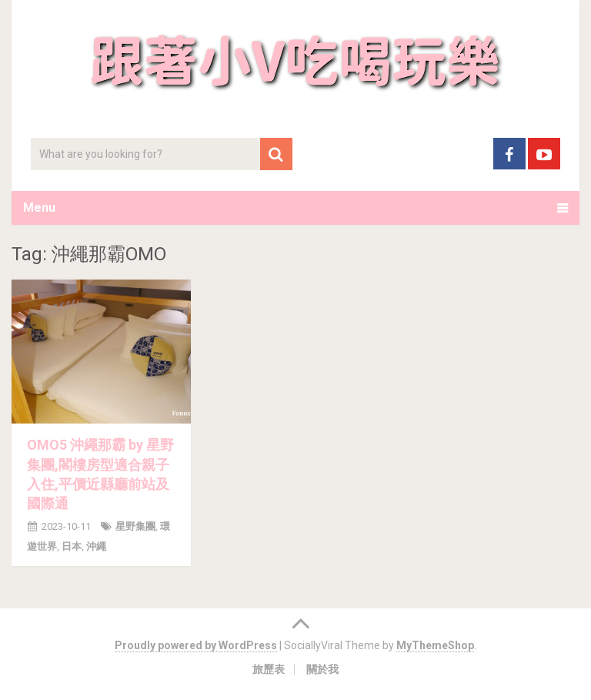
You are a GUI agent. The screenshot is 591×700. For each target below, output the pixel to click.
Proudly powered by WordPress (196, 645)
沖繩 (96, 546)
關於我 (322, 669)
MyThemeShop (435, 645)
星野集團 (135, 526)
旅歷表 (269, 669)
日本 (72, 546)
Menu (39, 208)
